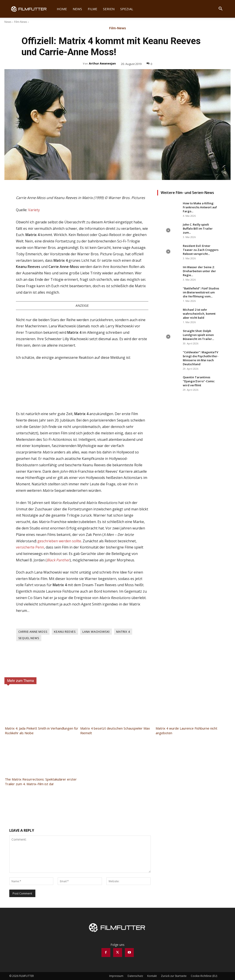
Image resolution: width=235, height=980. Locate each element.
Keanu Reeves (65, 632)
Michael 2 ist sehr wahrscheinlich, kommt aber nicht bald (199, 314)
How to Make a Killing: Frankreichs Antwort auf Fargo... (200, 207)
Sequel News (29, 638)
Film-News (21, 22)
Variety (34, 210)
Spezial (127, 9)
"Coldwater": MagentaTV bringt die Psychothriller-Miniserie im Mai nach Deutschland (201, 358)
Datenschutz (135, 976)
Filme (93, 9)
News (77, 9)
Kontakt (152, 976)
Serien (109, 9)
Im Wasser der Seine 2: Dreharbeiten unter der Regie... (199, 271)
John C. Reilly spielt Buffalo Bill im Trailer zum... (198, 228)
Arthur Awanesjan (102, 63)
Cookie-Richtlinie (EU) (204, 976)
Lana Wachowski (96, 632)
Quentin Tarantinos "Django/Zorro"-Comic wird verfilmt (199, 381)
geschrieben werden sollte (59, 541)
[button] (221, 9)
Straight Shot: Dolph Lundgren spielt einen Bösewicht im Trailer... (198, 335)
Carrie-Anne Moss (33, 632)
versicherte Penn (30, 547)
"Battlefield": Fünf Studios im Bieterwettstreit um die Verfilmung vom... (201, 292)
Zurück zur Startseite (174, 976)
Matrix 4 (123, 632)
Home (62, 9)
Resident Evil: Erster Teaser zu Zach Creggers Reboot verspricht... (201, 250)
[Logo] (32, 9)
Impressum (116, 976)
